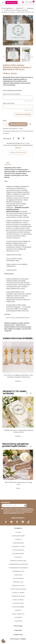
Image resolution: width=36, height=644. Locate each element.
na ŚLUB (19, 532)
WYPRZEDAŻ (19, 617)
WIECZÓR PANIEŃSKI (19, 607)
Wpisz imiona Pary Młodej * (12, 94)
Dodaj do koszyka (18, 124)
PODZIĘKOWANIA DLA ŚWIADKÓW (19, 568)
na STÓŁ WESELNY (19, 578)
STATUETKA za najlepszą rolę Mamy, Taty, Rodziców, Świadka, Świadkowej (18, 376)
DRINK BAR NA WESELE (19, 596)
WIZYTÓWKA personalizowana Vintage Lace (18, 483)
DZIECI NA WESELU (19, 600)
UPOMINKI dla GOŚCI (19, 571)
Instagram (23, 522)
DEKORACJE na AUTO (19, 586)
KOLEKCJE (19, 539)
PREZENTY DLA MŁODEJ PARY (19, 561)
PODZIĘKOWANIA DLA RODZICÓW (19, 564)
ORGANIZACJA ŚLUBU (19, 546)
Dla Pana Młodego (19, 554)
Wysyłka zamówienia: (10, 129)
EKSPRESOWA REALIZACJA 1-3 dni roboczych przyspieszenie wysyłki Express (18, 144)
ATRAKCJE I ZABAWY (19, 593)
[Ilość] (5, 124)
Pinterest (24, 138)
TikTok (28, 522)
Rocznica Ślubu (19, 603)
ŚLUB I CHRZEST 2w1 (19, 614)
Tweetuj (19, 138)
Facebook (6, 522)
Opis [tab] (8, 163)
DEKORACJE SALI (19, 582)
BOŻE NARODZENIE (19, 543)
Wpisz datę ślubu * (9, 103)
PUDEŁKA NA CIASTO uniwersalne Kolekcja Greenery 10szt (19, 431)
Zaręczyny (19, 557)
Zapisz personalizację (23, 114)
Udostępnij (14, 138)
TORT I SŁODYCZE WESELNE (19, 589)
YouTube (11, 522)
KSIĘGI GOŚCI (19, 575)
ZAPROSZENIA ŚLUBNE (19, 536)
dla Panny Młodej (19, 550)
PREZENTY (19, 610)
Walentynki (19, 621)
